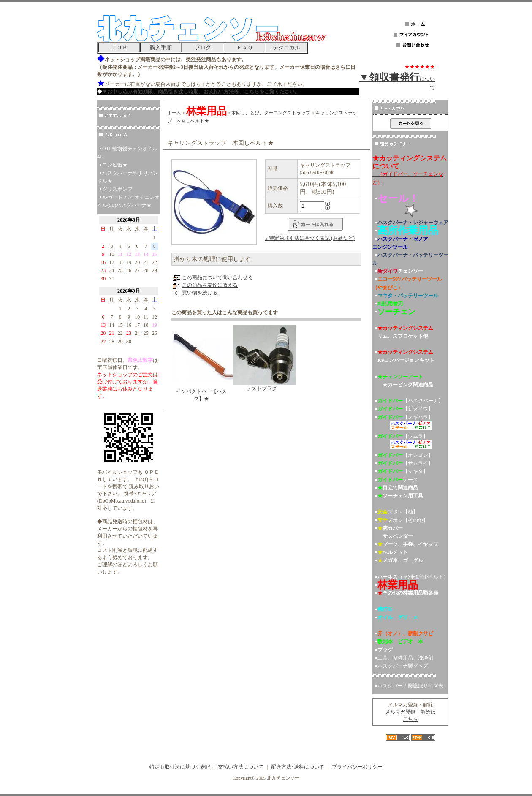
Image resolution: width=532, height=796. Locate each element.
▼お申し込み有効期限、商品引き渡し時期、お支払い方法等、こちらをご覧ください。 (201, 92)
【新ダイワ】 (405, 409)
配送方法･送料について (298, 767)
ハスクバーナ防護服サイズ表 (410, 686)
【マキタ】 (403, 471)
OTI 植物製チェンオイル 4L (127, 153)
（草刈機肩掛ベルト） (413, 577)
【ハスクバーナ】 (410, 401)
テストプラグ (262, 388)
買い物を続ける (200, 293)
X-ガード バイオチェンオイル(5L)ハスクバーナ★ (128, 201)
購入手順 (161, 48)
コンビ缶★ (115, 165)
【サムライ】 (405, 463)
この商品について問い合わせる (217, 277)
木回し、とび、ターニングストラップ (271, 113)
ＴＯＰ (119, 48)
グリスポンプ (117, 189)
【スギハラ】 (410, 423)
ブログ (203, 48)
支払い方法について (241, 767)
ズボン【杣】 (398, 512)
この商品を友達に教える (210, 285)
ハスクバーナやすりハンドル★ (128, 177)
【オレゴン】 (405, 455)
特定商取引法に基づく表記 (180, 767)
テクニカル (286, 48)
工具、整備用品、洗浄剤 (405, 658)
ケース (398, 480)
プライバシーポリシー (357, 767)
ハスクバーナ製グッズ (403, 666)
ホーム (174, 113)
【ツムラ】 (410, 442)
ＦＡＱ (244, 48)
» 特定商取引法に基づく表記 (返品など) (310, 238)
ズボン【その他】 (403, 520)
